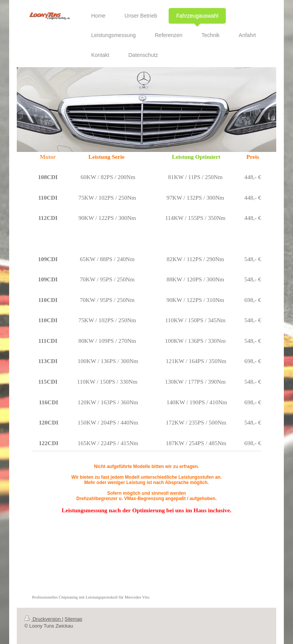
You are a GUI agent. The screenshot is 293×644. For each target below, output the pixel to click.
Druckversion (43, 619)
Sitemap (73, 619)
